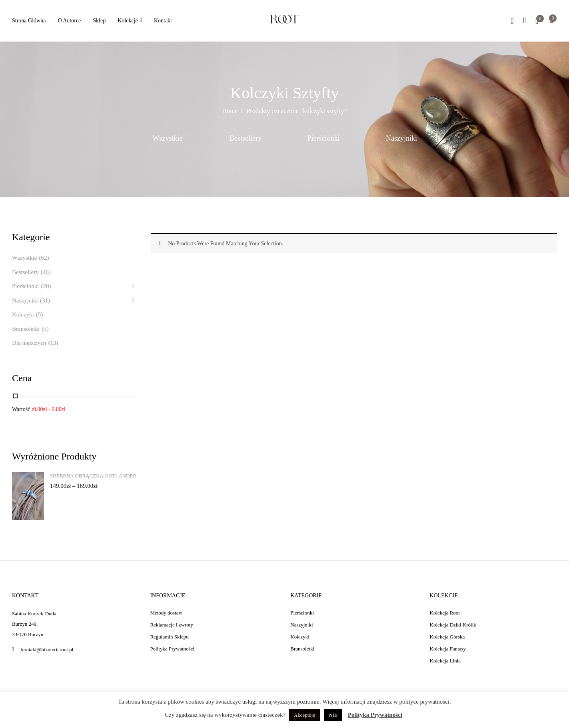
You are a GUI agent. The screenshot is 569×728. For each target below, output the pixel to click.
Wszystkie (168, 138)
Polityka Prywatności (375, 715)
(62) (44, 258)
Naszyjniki (401, 138)
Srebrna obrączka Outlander (93, 476)
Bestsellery (246, 138)
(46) (46, 272)
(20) (46, 286)
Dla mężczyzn (29, 343)
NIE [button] (333, 715)
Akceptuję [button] (304, 715)
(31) (45, 300)
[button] (552, 21)
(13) (53, 343)
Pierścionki (324, 138)
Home (230, 111)
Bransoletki (26, 329)
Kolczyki (23, 314)
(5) (40, 314)
